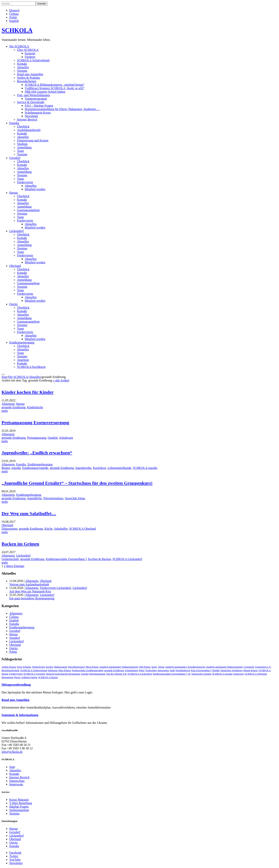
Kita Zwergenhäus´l (201, 670)
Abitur (161, 667)
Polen (142, 670)
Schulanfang (131, 670)
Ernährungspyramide (35, 468)
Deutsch (14, 10)
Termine (22, 71)
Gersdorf (15, 158)
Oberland (15, 266)
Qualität (53, 438)
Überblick (23, 126)
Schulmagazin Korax (38, 113)
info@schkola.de (12, 752)
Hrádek (216, 670)
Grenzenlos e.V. (263, 667)
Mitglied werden (35, 189)
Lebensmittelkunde (119, 468)
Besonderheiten (27, 81)
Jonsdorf (15, 638)
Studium (22, 144)
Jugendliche (34, 498)
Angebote (23, 360)
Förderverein (25, 182)
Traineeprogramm (36, 99)
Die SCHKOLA (19, 46)
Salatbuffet (61, 529)
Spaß (172, 670)
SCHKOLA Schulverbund (33, 60)
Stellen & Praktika (28, 78)
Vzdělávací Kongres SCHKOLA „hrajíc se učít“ (55, 88)
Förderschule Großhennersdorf (88, 670)
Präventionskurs (53, 498)
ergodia (16, 468)
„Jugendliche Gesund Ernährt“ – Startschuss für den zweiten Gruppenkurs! (77, 483)
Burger (6, 468)
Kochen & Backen (100, 559)
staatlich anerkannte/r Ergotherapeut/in (185, 667)
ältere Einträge (15, 566)
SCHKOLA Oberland (82, 529)
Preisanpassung (37, 438)
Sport (154, 667)
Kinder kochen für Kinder (28, 392)
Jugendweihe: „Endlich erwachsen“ (37, 453)
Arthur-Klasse (9, 667)
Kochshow (99, 468)
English (14, 21)
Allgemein (8, 404)
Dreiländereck (183, 670)
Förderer (30, 57)
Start (4, 377)
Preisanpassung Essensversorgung (35, 422)
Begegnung (7, 677)
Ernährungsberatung (22, 342)
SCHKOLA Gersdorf (34, 674)
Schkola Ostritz (29, 677)
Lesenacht (249, 667)
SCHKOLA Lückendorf (127, 559)
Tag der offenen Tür (116, 674)
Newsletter (31, 116)
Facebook (15, 853)
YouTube (15, 860)
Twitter (14, 856)
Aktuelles (23, 67)
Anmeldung (24, 147)
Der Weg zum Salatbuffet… (29, 513)
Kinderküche (35, 407)
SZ (189, 674)
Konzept (30, 53)
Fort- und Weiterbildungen (33, 95)
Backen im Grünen (20, 544)
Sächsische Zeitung (201, 674)
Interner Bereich (27, 120)
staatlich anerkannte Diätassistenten (224, 667)
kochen (49, 667)
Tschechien (151, 670)
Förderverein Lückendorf (55, 588)
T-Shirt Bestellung (21, 803)
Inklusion (53, 670)
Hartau (14, 193)
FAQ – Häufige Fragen (39, 106)
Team (20, 151)
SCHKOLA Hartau (48, 677)
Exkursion (238, 674)
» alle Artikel (61, 380)
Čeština (14, 14)
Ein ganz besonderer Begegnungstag (32, 598)
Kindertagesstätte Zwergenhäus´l (66, 559)
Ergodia (14, 123)
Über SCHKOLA (28, 50)
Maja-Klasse (92, 667)
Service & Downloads (31, 102)
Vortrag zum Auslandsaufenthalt (29, 584)
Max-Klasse (65, 670)
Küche (49, 529)
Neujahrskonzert (76, 667)
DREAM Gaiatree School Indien (45, 92)
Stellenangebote (19, 810)
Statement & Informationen (20, 715)
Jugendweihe (83, 468)
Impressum (16, 784)
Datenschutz (17, 781)
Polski (13, 17)
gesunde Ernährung (14, 407)
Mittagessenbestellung (16, 685)
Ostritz (14, 304)
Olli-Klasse (145, 667)
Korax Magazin (19, 800)
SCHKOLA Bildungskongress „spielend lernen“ (55, 85)
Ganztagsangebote (28, 210)
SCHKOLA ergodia (145, 468)
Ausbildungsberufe (29, 130)
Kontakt (22, 64)
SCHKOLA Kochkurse (31, 367)
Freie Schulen (24, 667)
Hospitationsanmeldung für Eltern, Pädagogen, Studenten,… (62, 109)
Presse (17, 677)
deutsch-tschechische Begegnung (63, 674)
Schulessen (66, 438)
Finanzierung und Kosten (33, 140)
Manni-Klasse (250, 670)
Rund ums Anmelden (30, 74)
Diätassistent (9, 529)
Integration (163, 670)
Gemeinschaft (10, 559)
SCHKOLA (17, 30)
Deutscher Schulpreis (232, 670)
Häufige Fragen (19, 807)
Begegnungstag (97, 674)
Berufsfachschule (11, 670)
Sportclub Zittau (75, 498)
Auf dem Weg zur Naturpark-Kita (30, 591)
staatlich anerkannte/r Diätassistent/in (119, 667)
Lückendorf (17, 231)
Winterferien (38, 667)
